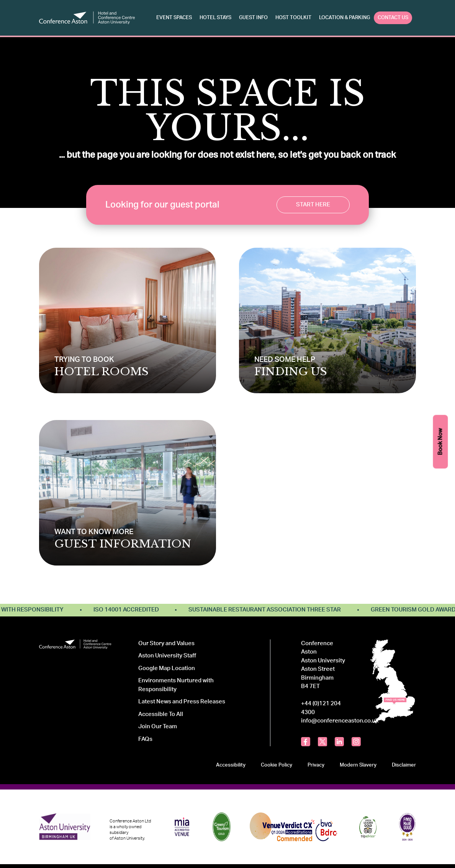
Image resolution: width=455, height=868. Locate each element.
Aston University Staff (167, 656)
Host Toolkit (293, 18)
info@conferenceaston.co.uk (340, 721)
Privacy (316, 765)
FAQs (145, 739)
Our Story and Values (166, 643)
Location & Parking (345, 18)
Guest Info (253, 18)
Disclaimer (404, 765)
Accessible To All (161, 714)
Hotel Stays (215, 18)
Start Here (313, 205)
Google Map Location (167, 668)
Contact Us (393, 18)
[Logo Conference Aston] (87, 18)
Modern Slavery (358, 765)
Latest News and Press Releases (182, 702)
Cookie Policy (277, 765)
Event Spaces (174, 18)
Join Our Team (158, 727)
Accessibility (231, 765)
